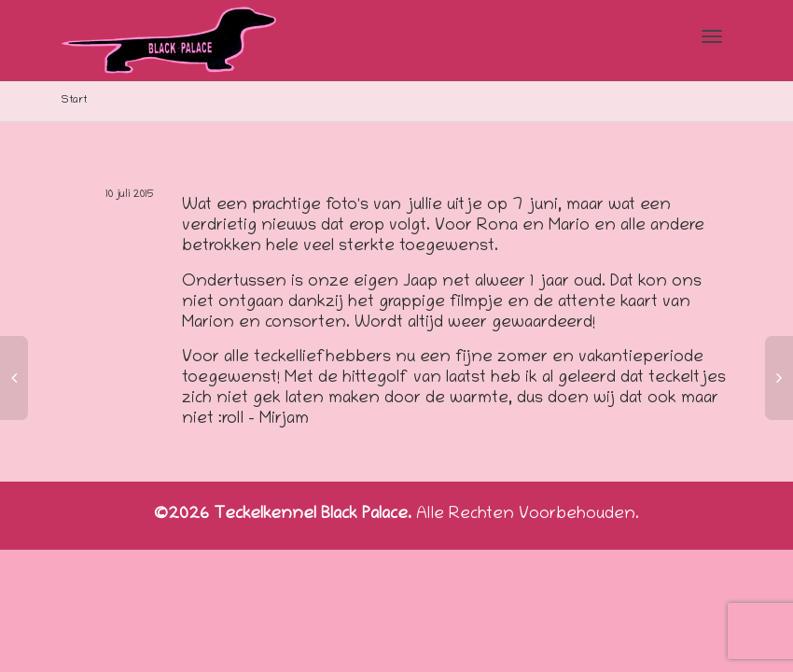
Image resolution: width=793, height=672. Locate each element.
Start (74, 100)
